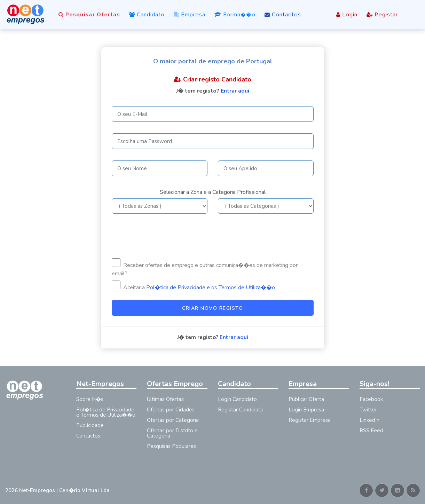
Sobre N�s (90, 399)
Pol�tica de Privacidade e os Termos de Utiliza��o (211, 288)
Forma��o (235, 15)
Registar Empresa (310, 420)
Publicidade (90, 425)
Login (347, 15)
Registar (382, 15)
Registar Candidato (241, 410)
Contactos (283, 15)
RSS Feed (371, 431)
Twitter (368, 410)
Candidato (147, 15)
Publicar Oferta (306, 399)
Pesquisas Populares (171, 446)
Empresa (190, 15)
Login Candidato (237, 399)
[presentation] (165, 236)
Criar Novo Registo (212, 308)
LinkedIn (369, 420)
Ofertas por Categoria (173, 420)
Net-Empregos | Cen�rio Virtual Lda (64, 490)
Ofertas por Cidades (171, 410)
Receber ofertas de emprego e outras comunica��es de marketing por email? (205, 268)
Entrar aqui (235, 91)
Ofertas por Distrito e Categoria (172, 433)
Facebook (371, 399)
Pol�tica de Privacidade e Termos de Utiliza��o (106, 412)
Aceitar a (193, 286)
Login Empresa (306, 410)
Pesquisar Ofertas (89, 15)
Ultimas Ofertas (165, 399)
